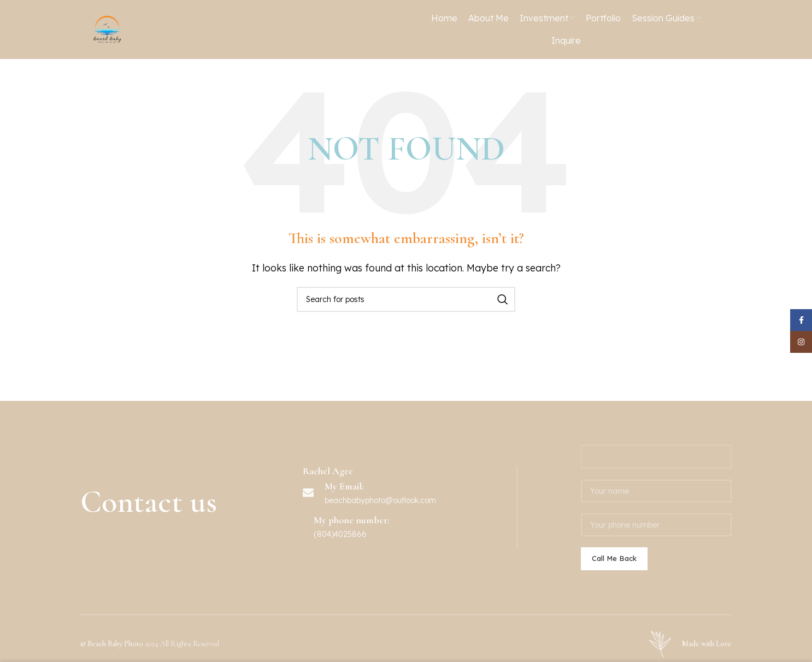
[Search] (406, 338)
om (430, 539)
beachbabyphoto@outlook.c (375, 539)
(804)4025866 (340, 573)
